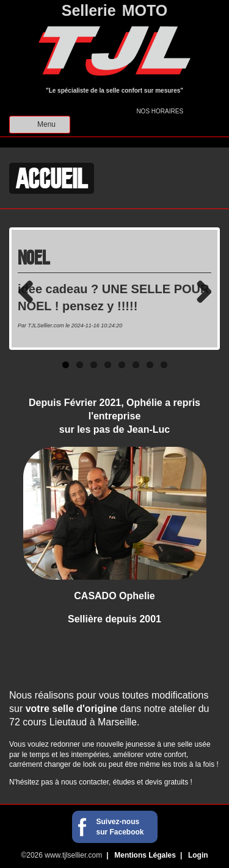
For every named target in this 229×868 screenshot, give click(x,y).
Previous (30, 291)
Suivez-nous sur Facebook (120, 827)
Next (199, 291)
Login (198, 855)
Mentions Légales (145, 855)
